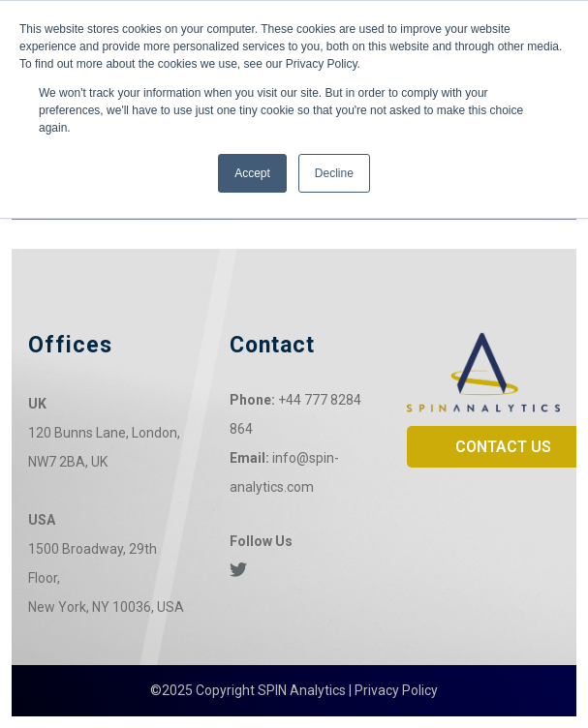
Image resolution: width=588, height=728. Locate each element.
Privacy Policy (396, 690)
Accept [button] (252, 173)
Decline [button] (334, 173)
